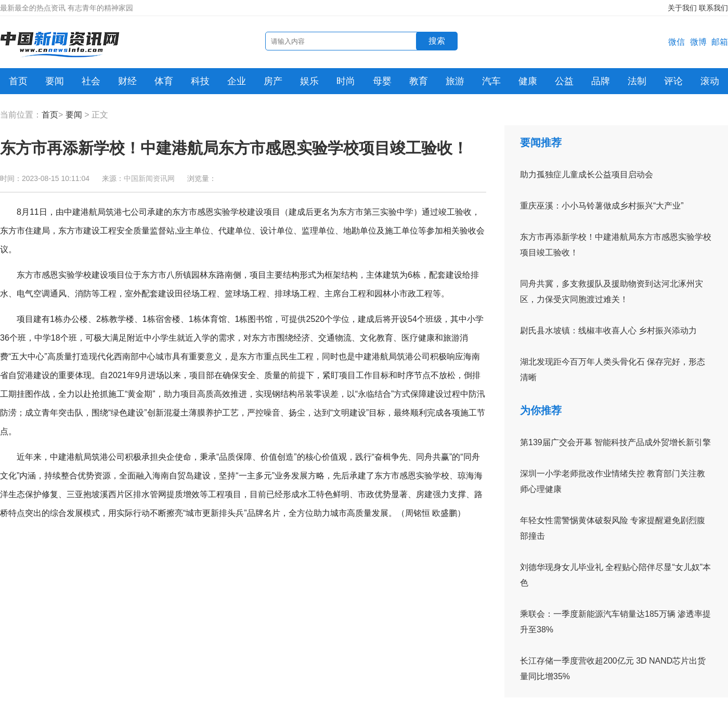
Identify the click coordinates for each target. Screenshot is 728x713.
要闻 (55, 81)
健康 (528, 81)
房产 (273, 81)
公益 (564, 81)
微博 (698, 42)
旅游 (455, 81)
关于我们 (682, 8)
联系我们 (713, 8)
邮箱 (720, 42)
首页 (18, 81)
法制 (637, 81)
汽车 (491, 81)
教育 (419, 81)
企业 (237, 81)
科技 (200, 81)
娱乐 (309, 81)
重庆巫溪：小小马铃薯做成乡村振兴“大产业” (602, 206)
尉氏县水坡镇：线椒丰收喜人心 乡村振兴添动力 (608, 330)
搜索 (437, 41)
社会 (91, 81)
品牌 (601, 81)
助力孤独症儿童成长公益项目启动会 (587, 174)
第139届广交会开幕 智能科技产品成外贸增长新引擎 (615, 442)
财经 (127, 81)
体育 (164, 81)
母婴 (382, 81)
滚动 (710, 81)
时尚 (346, 81)
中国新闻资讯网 (149, 178)
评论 (673, 81)
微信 (677, 42)
